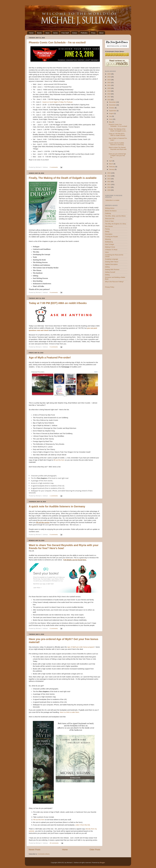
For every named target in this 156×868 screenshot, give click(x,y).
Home (31, 33)
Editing (107, 267)
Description (109, 234)
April (111, 161)
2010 (109, 187)
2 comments (54, 167)
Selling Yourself (110, 272)
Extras (75, 33)
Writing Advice (110, 208)
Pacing (107, 229)
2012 (109, 182)
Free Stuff (65, 33)
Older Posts (95, 850)
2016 (109, 100)
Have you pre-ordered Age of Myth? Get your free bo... (117, 156)
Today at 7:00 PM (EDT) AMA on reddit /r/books (58, 303)
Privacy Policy (110, 287)
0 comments (54, 347)
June (111, 119)
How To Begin (110, 244)
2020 (109, 88)
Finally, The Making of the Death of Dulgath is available (63, 178)
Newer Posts (35, 850)
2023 (109, 80)
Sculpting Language (112, 259)
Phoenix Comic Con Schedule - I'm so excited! (57, 42)
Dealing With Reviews (112, 270)
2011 (109, 184)
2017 (109, 97)
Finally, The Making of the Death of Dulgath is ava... (118, 130)
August (112, 113)
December (113, 102)
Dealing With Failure (112, 262)
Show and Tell (110, 219)
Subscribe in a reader (112, 200)
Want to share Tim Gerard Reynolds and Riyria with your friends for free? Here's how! (64, 547)
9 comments (54, 292)
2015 (109, 173)
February (112, 167)
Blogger (102, 863)
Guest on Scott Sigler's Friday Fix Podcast (58, 102)
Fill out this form (39, 820)
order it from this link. (83, 825)
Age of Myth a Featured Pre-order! (50, 357)
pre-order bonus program (81, 647)
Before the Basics (111, 211)
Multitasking (109, 242)
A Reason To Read (111, 250)
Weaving (108, 239)
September (113, 111)
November (113, 105)
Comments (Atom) (44, 854)
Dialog (107, 232)
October (112, 108)
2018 (109, 94)
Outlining (108, 213)
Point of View (109, 221)
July (111, 116)
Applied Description (111, 264)
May (111, 122)
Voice (107, 252)
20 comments (54, 843)
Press (93, 33)
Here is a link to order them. (70, 712)
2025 (109, 74)
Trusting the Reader (112, 237)
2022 (109, 83)
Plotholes (84, 33)
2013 (109, 179)
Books (40, 33)
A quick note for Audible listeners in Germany (57, 506)
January (112, 169)
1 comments (54, 496)
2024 (109, 77)
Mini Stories (109, 226)
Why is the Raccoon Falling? (114, 282)
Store (47, 33)
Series (56, 33)
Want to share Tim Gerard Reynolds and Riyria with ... (118, 149)
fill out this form (59, 460)
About (101, 33)
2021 (109, 85)
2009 (109, 190)
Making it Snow (110, 247)
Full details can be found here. (75, 560)
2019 (109, 91)
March (111, 164)
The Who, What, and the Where (115, 216)
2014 (109, 176)
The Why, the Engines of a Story (116, 224)
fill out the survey (43, 522)
